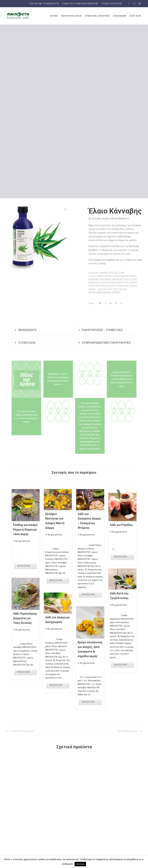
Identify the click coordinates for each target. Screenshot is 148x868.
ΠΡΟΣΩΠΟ (113, 273)
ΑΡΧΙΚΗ (54, 16)
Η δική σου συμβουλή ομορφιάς (80, 4)
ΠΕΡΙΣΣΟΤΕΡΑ (24, 566)
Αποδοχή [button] (80, 864)
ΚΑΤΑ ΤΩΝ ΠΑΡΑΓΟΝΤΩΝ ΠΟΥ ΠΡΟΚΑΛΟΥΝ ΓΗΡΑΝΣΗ (113, 286)
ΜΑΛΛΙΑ (104, 273)
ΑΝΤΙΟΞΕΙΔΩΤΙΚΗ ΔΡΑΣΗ (125, 276)
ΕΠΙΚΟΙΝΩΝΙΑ (120, 16)
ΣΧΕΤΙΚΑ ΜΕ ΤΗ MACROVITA (44, 4)
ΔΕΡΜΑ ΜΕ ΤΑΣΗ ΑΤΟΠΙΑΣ (125, 279)
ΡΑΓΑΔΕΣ (116, 292)
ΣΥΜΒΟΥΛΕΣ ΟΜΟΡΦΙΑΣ (97, 16)
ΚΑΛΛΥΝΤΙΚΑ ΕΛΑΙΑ (71, 16)
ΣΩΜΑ (121, 273)
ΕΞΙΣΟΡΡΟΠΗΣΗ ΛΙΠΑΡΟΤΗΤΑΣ (115, 283)
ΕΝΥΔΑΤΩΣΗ (94, 283)
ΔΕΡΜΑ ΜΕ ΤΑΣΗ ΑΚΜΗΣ (100, 279)
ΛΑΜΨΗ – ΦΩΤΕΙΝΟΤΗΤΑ (100, 289)
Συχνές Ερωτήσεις (112, 4)
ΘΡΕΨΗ (133, 283)
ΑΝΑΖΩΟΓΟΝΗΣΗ (105, 276)
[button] (66, 209)
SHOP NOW (135, 16)
